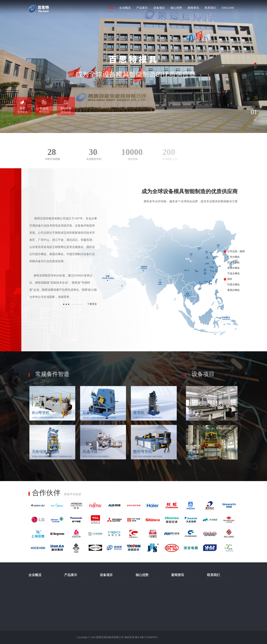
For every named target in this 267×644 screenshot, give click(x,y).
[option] (133, 66)
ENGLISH (228, 8)
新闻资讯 (193, 8)
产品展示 (142, 8)
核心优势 (176, 8)
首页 (111, 8)
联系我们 (210, 8)
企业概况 (125, 8)
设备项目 (159, 8)
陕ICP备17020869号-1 (147, 637)
